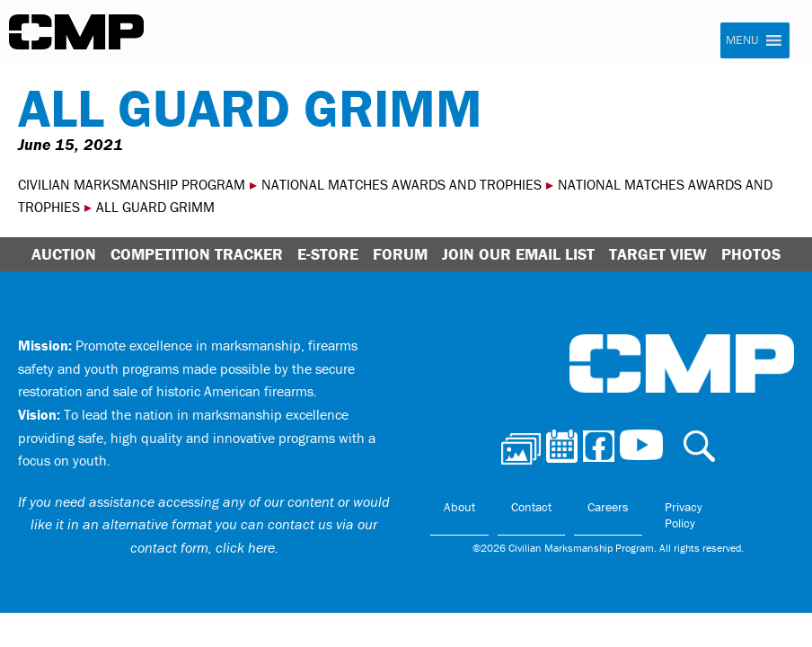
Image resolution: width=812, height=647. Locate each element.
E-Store (328, 254)
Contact (531, 507)
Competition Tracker (197, 254)
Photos (751, 254)
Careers (608, 507)
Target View (658, 254)
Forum (400, 254)
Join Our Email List (518, 254)
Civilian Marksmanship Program (76, 32)
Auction (64, 254)
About (459, 507)
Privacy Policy (684, 515)
